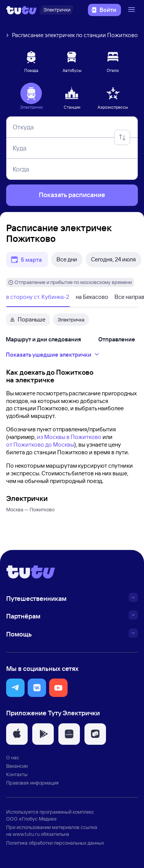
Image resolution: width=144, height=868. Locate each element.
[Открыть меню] (132, 10)
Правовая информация (32, 783)
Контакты (17, 774)
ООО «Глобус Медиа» (31, 819)
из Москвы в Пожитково (69, 437)
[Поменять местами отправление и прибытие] (122, 137)
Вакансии (17, 766)
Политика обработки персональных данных (55, 843)
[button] (15, 688)
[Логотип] (22, 10)
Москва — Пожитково (30, 509)
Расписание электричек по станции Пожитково (75, 35)
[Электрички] (57, 10)
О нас (13, 757)
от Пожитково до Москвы (40, 445)
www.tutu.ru (26, 834)
